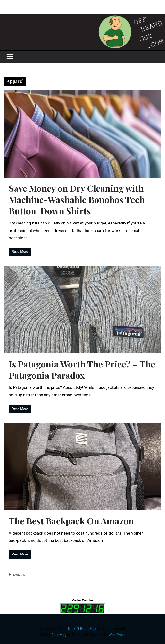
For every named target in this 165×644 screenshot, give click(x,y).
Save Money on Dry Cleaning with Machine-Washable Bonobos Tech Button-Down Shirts (77, 199)
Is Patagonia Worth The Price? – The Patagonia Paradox (82, 370)
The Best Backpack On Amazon (71, 521)
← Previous (14, 574)
